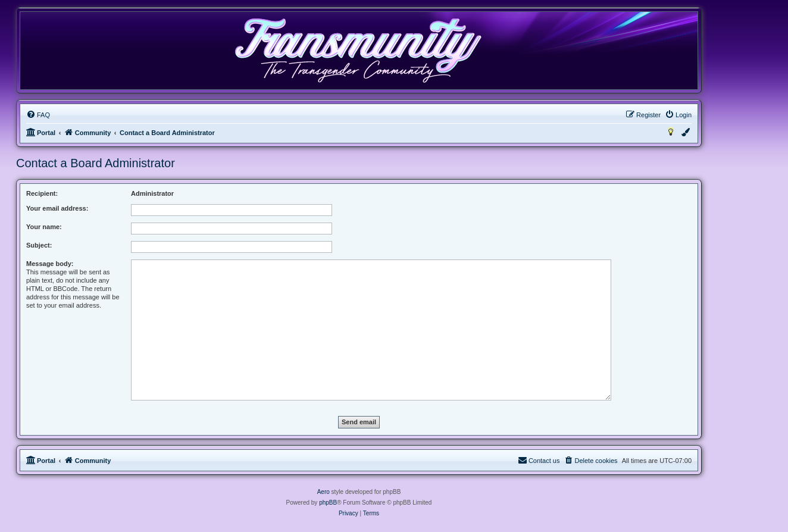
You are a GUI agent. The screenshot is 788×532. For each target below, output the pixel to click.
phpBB (328, 503)
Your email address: (57, 208)
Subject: (39, 245)
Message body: (50, 264)
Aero (323, 492)
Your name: (44, 227)
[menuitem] (38, 115)
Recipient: (42, 193)
